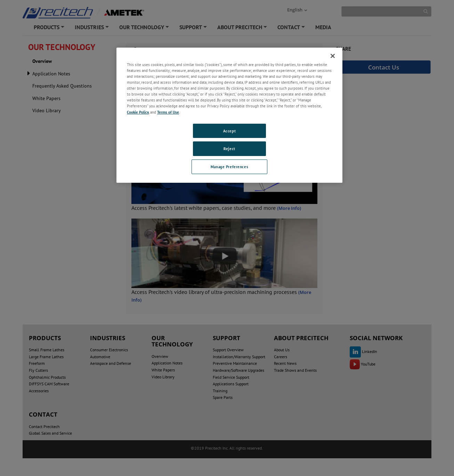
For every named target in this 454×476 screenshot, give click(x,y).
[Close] (333, 56)
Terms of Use (168, 112)
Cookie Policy (138, 112)
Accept (229, 131)
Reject (229, 149)
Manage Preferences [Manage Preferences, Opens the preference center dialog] (229, 167)
